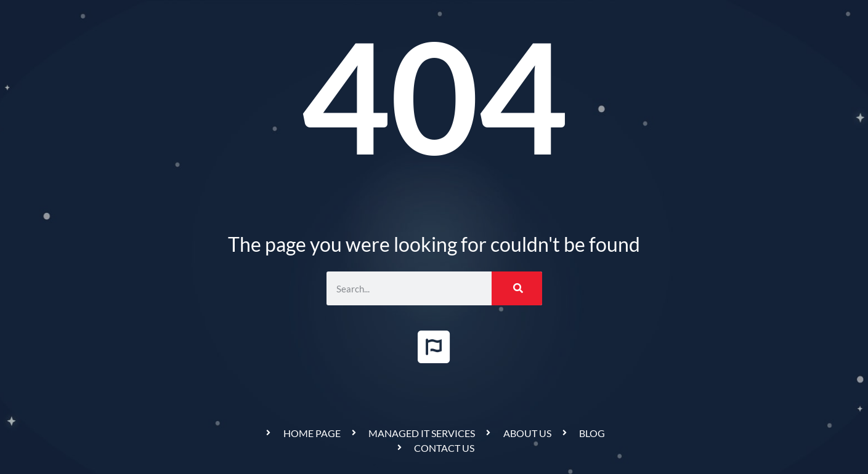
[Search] (517, 288)
